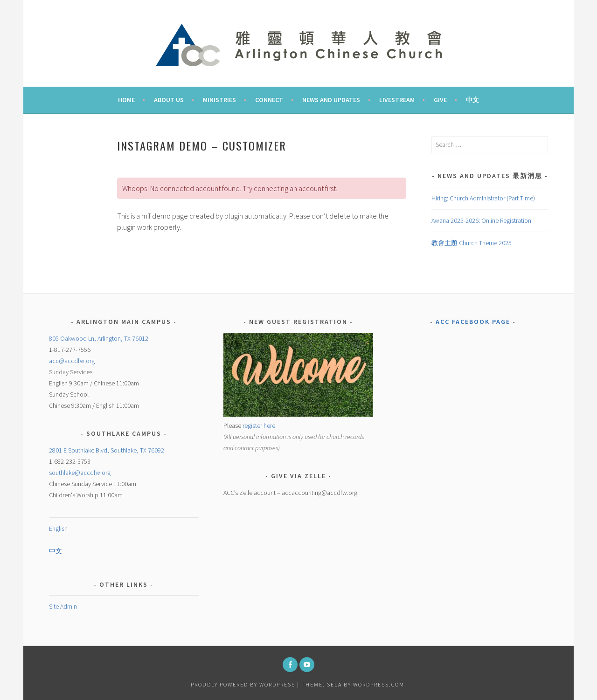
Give (440, 100)
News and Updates (331, 100)
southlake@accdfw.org (80, 473)
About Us (169, 100)
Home (126, 100)
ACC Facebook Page (473, 322)
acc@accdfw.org (72, 361)
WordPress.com (379, 684)
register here (259, 425)
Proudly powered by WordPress (243, 684)
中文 (472, 100)
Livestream (397, 100)
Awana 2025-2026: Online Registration (481, 220)
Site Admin (63, 606)
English (58, 528)
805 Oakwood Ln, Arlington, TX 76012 (99, 338)
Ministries (219, 100)
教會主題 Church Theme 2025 (472, 243)
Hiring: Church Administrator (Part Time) (483, 198)
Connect (269, 100)
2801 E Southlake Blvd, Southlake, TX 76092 (107, 450)
